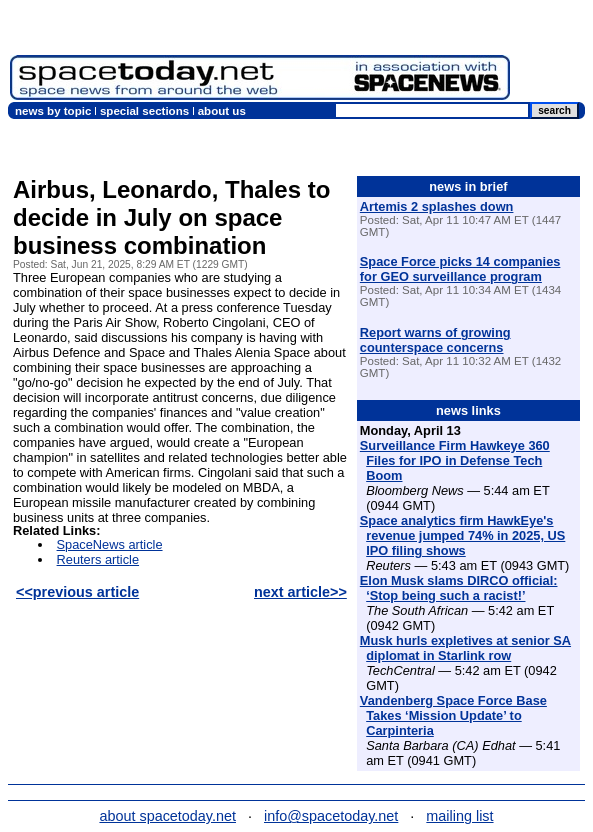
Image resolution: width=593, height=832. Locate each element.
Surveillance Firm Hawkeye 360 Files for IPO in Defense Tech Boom (455, 460)
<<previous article (77, 592)
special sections (144, 111)
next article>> (300, 592)
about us (222, 111)
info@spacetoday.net (331, 816)
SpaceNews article (110, 544)
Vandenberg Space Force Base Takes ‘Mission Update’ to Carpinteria (453, 715)
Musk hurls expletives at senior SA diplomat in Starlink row (465, 648)
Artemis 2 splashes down (437, 206)
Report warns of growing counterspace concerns (435, 340)
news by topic (53, 111)
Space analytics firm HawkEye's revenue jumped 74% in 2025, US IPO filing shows (463, 535)
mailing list (459, 816)
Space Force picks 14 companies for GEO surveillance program (460, 269)
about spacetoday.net (167, 816)
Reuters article (98, 559)
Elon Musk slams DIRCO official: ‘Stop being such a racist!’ (459, 588)
